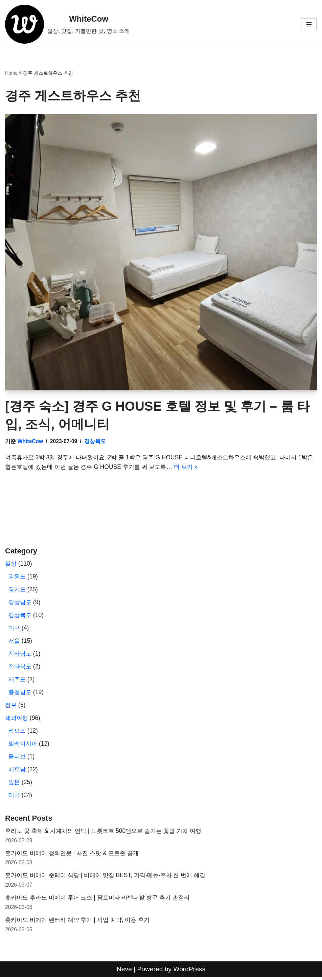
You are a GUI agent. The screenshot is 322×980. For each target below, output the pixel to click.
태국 (15, 797)
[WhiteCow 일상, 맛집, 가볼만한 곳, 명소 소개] (68, 24)
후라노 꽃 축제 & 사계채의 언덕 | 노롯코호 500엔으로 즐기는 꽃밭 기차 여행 (108, 833)
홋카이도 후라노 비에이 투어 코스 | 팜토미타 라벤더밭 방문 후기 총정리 (102, 901)
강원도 (18, 578)
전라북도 (21, 668)
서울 (15, 642)
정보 (11, 707)
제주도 (18, 681)
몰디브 (18, 758)
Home (11, 74)
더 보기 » (208, 468)
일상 (11, 565)
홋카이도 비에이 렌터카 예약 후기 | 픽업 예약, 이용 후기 (81, 923)
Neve (124, 972)
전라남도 (21, 655)
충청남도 (21, 694)
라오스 (18, 733)
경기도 (18, 591)
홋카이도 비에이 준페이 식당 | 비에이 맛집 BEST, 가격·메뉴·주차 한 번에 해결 (110, 878)
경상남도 (21, 603)
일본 (15, 784)
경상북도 (95, 442)
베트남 (18, 771)
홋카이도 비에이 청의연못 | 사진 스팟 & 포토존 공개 (75, 856)
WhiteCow (30, 442)
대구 (15, 629)
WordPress (190, 972)
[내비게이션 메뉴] (309, 24)
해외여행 (17, 720)
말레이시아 (24, 746)
